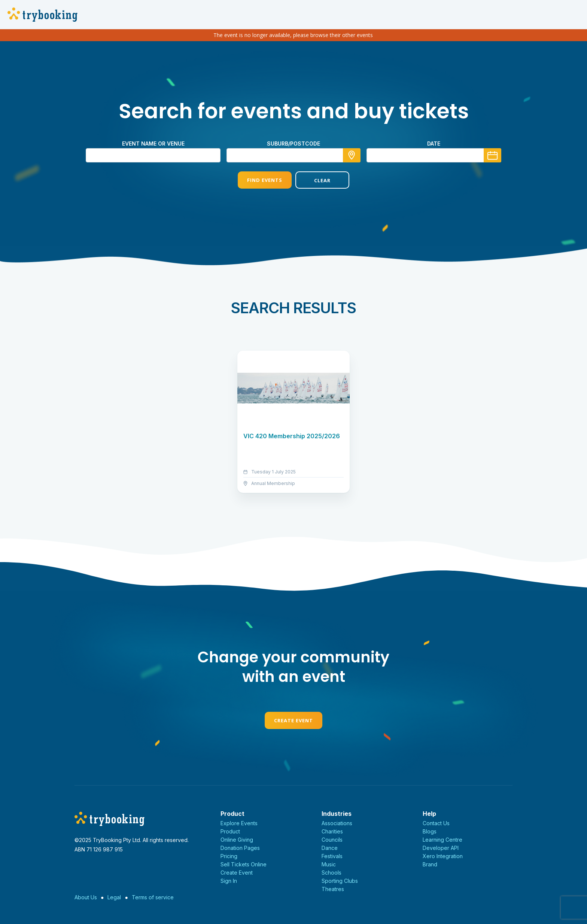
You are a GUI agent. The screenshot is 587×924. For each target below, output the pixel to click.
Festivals (332, 856)
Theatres (333, 889)
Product (230, 831)
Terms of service (153, 897)
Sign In (229, 881)
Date (434, 144)
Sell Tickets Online (244, 864)
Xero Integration (443, 856)
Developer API (441, 848)
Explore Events (239, 823)
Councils (332, 840)
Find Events (265, 180)
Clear (322, 180)
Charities (332, 831)
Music (329, 864)
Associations (337, 823)
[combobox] (293, 155)
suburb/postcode (293, 144)
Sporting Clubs (340, 881)
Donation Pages (240, 848)
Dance (330, 848)
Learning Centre (442, 840)
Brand (430, 864)
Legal (114, 897)
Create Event (293, 720)
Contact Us (436, 823)
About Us (86, 897)
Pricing (229, 856)
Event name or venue (153, 144)
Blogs (430, 831)
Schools (331, 873)
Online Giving (237, 840)
